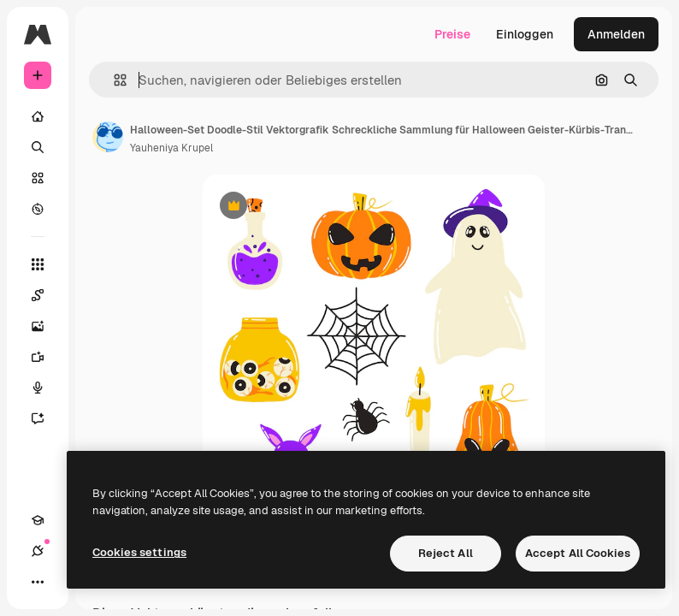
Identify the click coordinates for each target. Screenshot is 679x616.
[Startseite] (38, 116)
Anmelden (616, 34)
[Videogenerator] (46, 357)
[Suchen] (38, 147)
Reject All (446, 553)
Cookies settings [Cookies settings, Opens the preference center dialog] (139, 552)
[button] (113, 80)
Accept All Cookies (578, 553)
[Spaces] (46, 295)
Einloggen (525, 34)
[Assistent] (46, 418)
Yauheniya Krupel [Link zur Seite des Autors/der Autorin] (171, 148)
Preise (452, 34)
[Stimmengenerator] (46, 388)
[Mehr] (38, 582)
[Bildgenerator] (46, 326)
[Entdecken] (38, 209)
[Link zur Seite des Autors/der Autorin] (108, 137)
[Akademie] (38, 520)
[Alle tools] (38, 264)
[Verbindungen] (38, 551)
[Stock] (38, 178)
